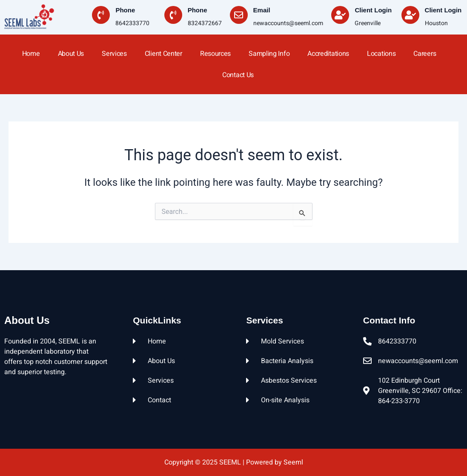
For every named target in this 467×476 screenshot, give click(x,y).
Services (114, 54)
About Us (71, 54)
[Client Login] (340, 15)
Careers (425, 54)
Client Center (163, 54)
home (31, 54)
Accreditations (328, 54)
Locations (381, 54)
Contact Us (238, 75)
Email (262, 10)
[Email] (239, 15)
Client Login (373, 10)
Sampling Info (269, 54)
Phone (125, 10)
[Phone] (101, 15)
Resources (215, 54)
